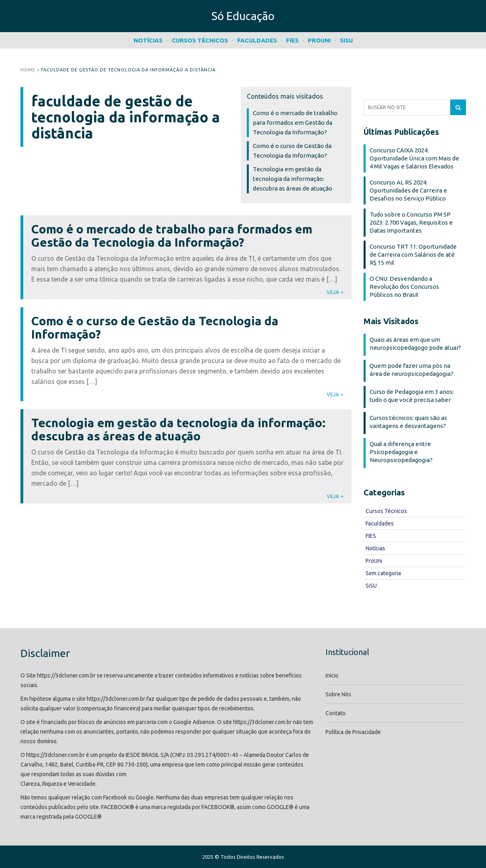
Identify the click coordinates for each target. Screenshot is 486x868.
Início (332, 675)
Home (28, 70)
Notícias (148, 40)
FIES (292, 40)
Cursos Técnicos (200, 40)
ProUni (319, 40)
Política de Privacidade (353, 732)
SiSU (346, 40)
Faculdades (257, 40)
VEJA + (335, 292)
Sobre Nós (338, 694)
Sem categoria (383, 573)
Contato (336, 713)
